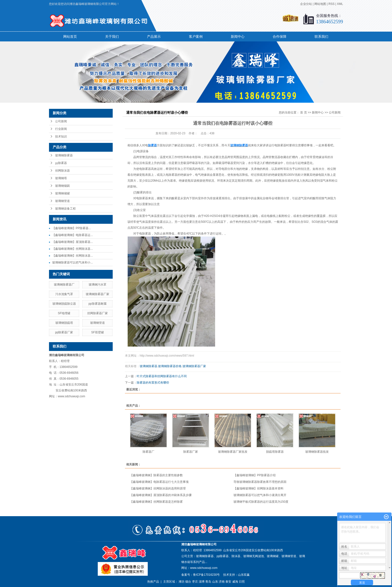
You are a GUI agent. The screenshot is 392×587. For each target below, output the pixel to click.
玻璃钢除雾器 (64, 155)
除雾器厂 (148, 452)
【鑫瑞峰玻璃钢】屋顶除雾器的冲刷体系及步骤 (161, 495)
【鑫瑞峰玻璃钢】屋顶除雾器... (73, 242)
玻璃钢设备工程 (65, 209)
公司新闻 (61, 121)
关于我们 (112, 37)
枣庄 (195, 582)
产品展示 (154, 37)
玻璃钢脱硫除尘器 (64, 304)
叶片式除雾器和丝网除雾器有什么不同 (162, 376)
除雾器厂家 (191, 452)
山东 (215, 582)
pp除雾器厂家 (64, 332)
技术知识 (61, 137)
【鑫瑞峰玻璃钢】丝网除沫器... (73, 249)
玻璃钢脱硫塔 (64, 323)
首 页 (303, 112)
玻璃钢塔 (61, 178)
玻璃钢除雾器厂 (64, 285)
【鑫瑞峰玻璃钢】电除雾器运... (73, 235)
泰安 (228, 582)
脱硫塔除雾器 (275, 452)
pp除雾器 (61, 163)
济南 (222, 582)
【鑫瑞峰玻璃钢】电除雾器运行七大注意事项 (159, 482)
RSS (332, 4)
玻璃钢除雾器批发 (317, 452)
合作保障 (280, 37)
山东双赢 (244, 575)
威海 (235, 582)
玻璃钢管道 (62, 201)
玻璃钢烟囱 (62, 186)
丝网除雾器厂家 (98, 313)
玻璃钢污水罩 (98, 285)
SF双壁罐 (97, 332)
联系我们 (321, 37)
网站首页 (70, 37)
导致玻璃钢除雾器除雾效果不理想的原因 (260, 482)
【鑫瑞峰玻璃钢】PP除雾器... (72, 228)
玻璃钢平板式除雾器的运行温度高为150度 (261, 502)
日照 (242, 582)
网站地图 (320, 4)
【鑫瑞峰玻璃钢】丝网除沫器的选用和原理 (158, 488)
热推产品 (153, 582)
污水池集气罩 (64, 294)
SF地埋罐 (64, 313)
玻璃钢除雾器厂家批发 (233, 452)
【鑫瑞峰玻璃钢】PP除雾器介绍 (255, 475)
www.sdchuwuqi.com (204, 568)
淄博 (202, 582)
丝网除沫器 (62, 171)
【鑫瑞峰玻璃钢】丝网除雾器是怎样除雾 (156, 502)
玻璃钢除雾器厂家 (98, 294)
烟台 (188, 582)
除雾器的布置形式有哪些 (153, 383)
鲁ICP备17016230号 (206, 575)
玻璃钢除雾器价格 (170, 366)
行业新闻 (61, 129)
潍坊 (182, 582)
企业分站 (306, 4)
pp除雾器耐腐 (97, 304)
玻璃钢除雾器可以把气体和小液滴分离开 (260, 495)
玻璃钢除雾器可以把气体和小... (73, 262)
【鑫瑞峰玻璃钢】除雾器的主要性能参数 (156, 475)
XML (340, 4)
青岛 (208, 582)
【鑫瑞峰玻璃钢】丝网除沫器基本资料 (258, 488)
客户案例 (196, 37)
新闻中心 (238, 37)
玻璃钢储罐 (62, 193)
